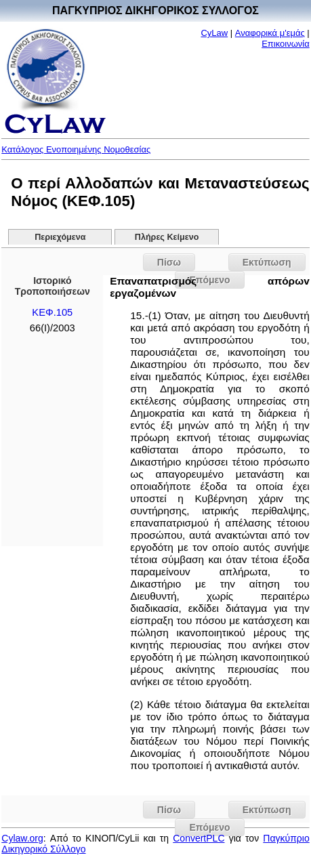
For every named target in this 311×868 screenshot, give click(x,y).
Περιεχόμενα (60, 237)
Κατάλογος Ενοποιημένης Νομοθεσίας (76, 149)
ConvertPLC (199, 838)
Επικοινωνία (286, 44)
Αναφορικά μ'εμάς (270, 33)
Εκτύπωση (267, 262)
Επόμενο (209, 827)
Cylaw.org (22, 838)
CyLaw (214, 33)
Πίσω (169, 262)
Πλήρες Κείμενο (167, 237)
